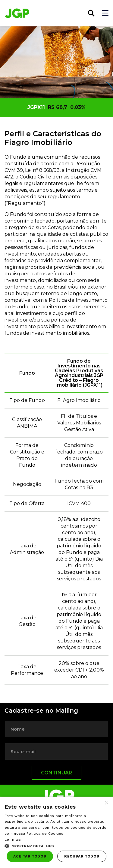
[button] (56, 846)
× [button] (106, 803)
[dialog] (56, 832)
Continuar (56, 773)
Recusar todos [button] (82, 856)
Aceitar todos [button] (30, 856)
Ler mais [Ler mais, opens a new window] (13, 840)
